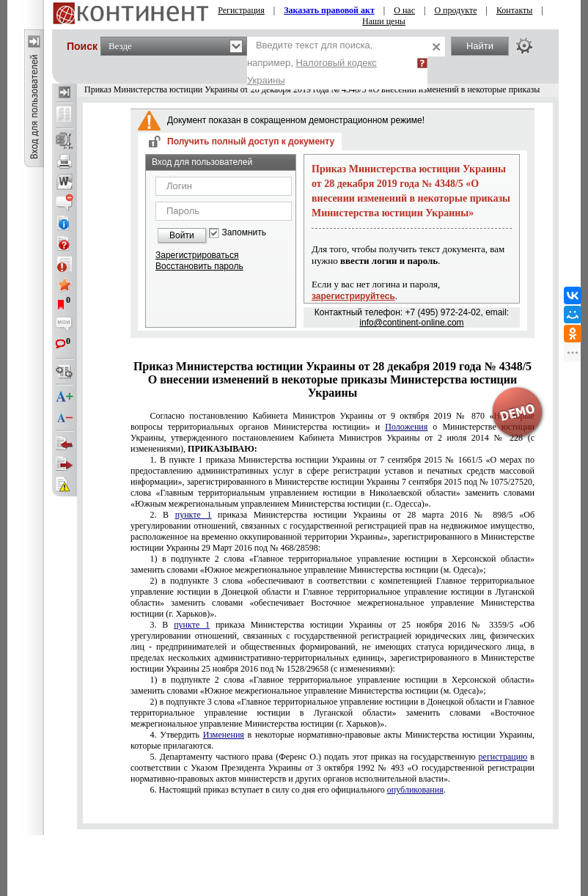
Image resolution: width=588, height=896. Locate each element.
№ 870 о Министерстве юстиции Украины (332, 432)
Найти (480, 46)
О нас (404, 10)
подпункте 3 (332, 597)
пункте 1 (332, 482)
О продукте (455, 10)
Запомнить (244, 233)
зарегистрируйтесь (353, 296)
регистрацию (503, 757)
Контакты (515, 10)
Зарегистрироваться (197, 255)
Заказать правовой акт (329, 10)
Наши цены (384, 21)
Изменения (224, 735)
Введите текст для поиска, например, (312, 63)
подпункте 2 (332, 564)
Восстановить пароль (199, 266)
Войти (182, 235)
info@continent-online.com (411, 323)
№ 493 (332, 768)
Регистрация (241, 10)
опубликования (415, 790)
